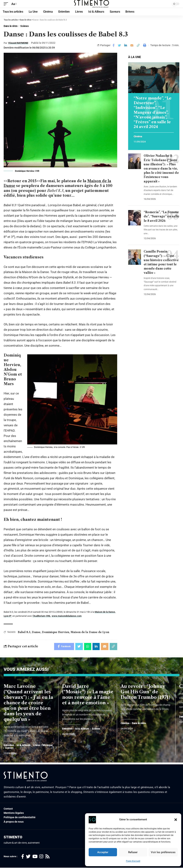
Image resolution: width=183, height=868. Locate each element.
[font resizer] (14, 4)
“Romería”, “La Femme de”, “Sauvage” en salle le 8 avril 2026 (161, 216)
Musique (48, 746)
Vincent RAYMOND (20, 43)
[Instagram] (41, 857)
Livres (37, 746)
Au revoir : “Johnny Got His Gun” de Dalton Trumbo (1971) (145, 692)
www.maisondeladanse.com (67, 616)
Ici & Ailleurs (24, 746)
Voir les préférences (163, 852)
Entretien (9, 746)
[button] (176, 820)
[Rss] (47, 857)
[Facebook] (23, 857)
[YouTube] (35, 857)
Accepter (103, 852)
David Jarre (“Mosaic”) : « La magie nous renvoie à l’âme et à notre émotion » (88, 695)
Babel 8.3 (24, 632)
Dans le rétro (11, 26)
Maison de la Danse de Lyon (90, 632)
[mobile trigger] (7, 4)
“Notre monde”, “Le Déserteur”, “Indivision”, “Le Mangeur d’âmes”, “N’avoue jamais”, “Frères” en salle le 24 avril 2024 (153, 112)
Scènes (24, 26)
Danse (36, 632)
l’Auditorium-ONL (42, 616)
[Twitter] (28, 857)
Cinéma (138, 137)
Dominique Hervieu (55, 632)
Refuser (133, 852)
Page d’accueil (133, 861)
